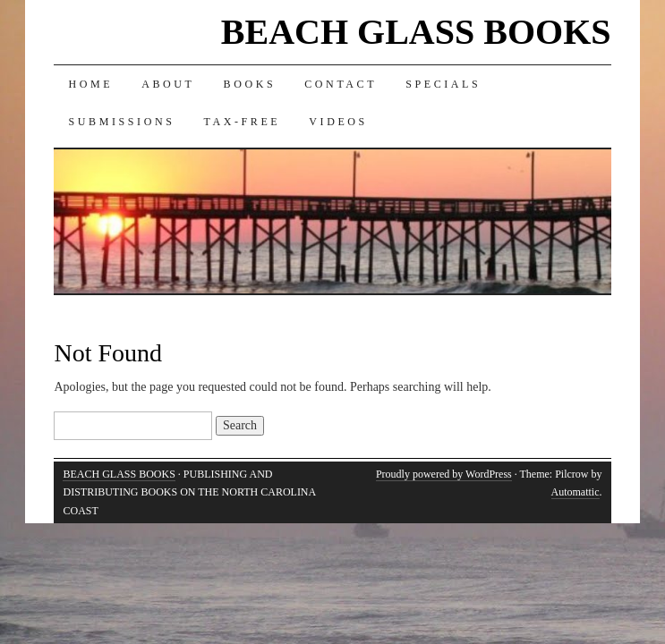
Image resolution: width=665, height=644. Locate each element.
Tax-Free (242, 122)
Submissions (121, 122)
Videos (338, 122)
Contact (341, 84)
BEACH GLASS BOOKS (416, 32)
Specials (443, 84)
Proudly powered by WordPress (444, 474)
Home (90, 84)
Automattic (575, 492)
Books (250, 84)
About (168, 84)
